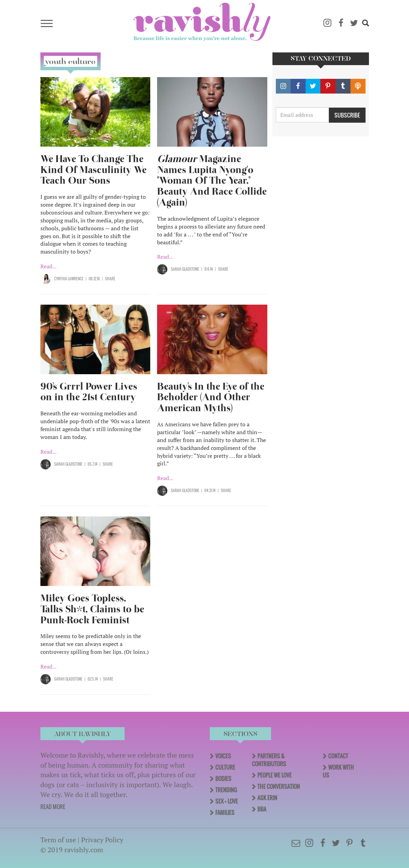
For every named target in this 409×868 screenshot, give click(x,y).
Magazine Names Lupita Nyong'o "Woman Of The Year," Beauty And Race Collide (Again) (212, 181)
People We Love (274, 775)
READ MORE (53, 807)
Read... (48, 266)
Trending (226, 790)
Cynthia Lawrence (69, 279)
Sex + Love (227, 801)
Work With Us (338, 771)
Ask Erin (267, 798)
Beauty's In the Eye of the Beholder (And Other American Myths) (211, 397)
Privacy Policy (102, 840)
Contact (338, 756)
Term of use (58, 840)
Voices (223, 756)
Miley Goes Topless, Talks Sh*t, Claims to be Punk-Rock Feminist (92, 609)
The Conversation (279, 786)
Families (225, 812)
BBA (262, 809)
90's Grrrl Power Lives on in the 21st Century (89, 392)
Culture (225, 767)
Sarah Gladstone (185, 269)
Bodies (223, 779)
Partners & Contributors (269, 760)
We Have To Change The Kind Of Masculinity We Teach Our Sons (93, 170)
